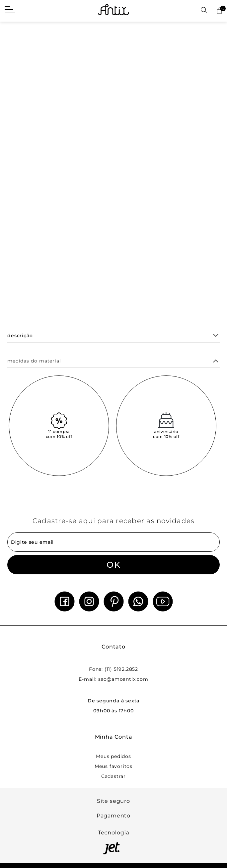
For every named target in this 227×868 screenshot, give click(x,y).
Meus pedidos (113, 756)
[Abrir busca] (204, 10)
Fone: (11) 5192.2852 (113, 669)
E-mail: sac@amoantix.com (113, 679)
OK (113, 565)
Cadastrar (113, 776)
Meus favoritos (113, 766)
